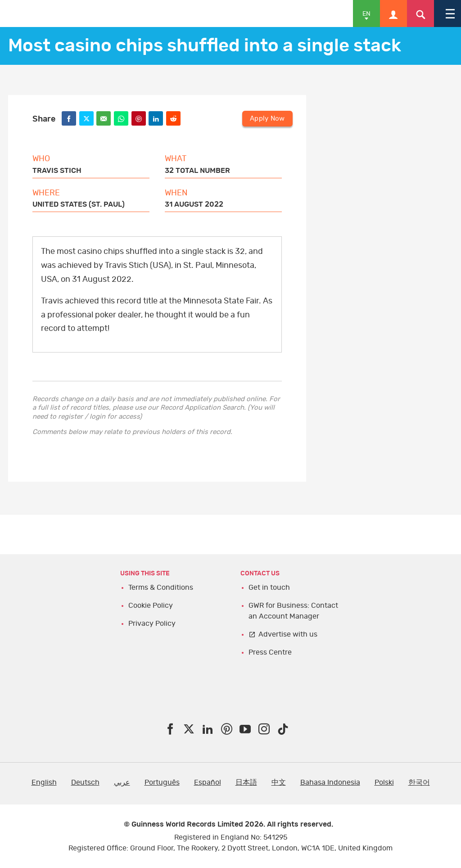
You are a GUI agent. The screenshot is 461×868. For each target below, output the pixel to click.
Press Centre (270, 652)
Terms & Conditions (161, 588)
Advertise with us (288, 634)
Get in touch (269, 588)
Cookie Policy (151, 606)
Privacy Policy (152, 624)
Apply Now (268, 118)
